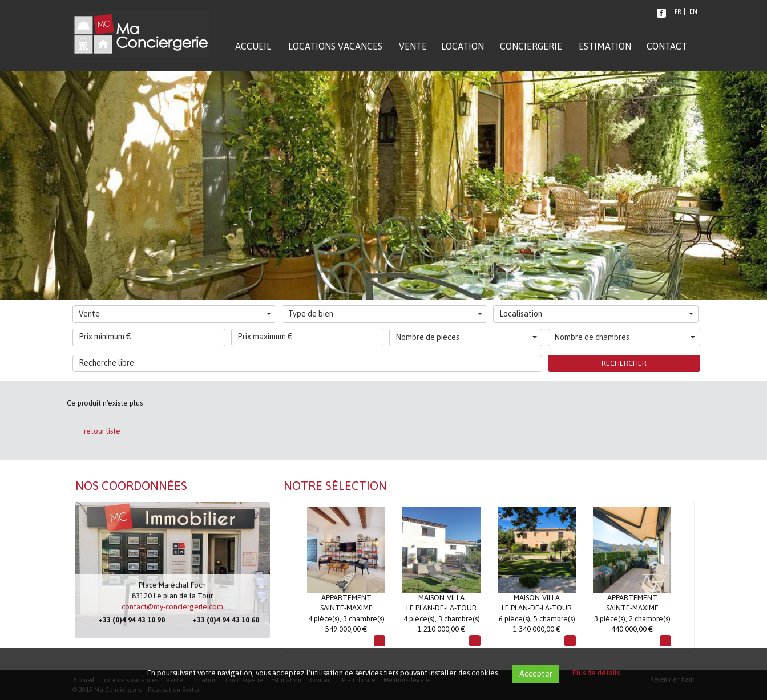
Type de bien (385, 314)
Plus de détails (596, 673)
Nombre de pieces (466, 337)
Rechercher (624, 363)
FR (678, 11)
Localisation (596, 314)
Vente (175, 314)
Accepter (536, 674)
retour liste (102, 431)
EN (693, 11)
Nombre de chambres (625, 337)
